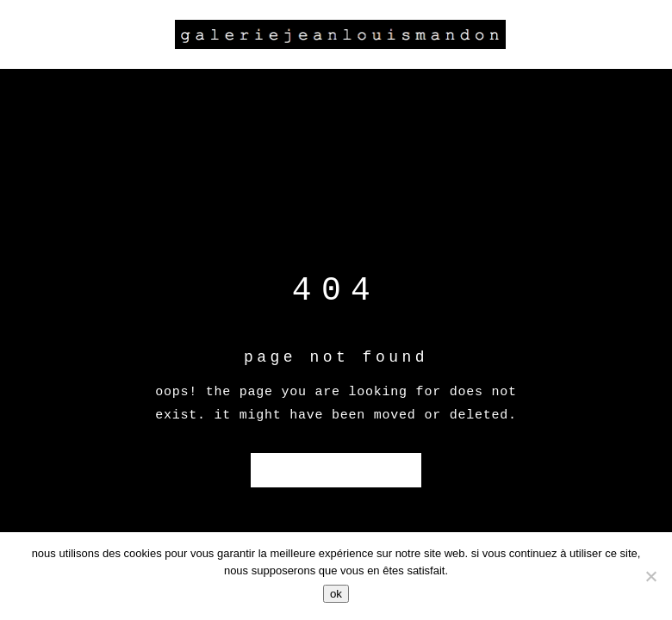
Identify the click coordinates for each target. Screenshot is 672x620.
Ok (336, 594)
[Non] (650, 576)
